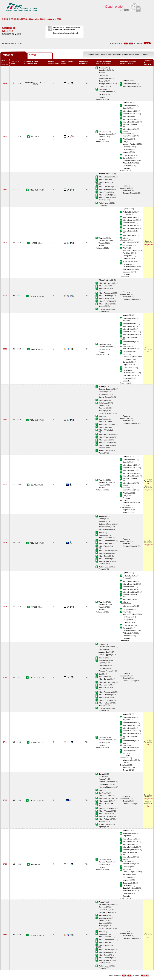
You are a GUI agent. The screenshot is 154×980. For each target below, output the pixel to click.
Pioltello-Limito (128, 84)
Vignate (126, 80)
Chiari (101, 76)
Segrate (126, 108)
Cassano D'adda (105, 92)
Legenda (145, 54)
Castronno (127, 166)
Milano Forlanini (129, 111)
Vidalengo (102, 86)
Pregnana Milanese (106, 529)
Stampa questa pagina (97, 54)
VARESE (34, 137)
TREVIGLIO (34, 190)
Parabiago (127, 147)
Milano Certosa (129, 136)
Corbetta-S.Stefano (106, 524)
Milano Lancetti (129, 129)
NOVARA (34, 485)
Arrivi (32, 55)
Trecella (101, 94)
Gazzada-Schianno (106, 389)
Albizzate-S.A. (128, 163)
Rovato (101, 73)
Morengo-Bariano (105, 84)
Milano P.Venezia (129, 119)
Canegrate (127, 149)
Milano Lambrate (129, 86)
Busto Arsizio (128, 155)
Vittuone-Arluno (129, 502)
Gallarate (126, 158)
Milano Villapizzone (124, 133)
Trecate (126, 512)
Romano (102, 81)
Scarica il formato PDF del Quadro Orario (124, 54)
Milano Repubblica (130, 122)
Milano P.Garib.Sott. (130, 125)
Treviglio (102, 89)
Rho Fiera (127, 139)
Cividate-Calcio (104, 78)
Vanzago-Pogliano (130, 144)
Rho (124, 142)
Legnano (126, 152)
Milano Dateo (128, 116)
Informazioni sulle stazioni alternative (66, 33)
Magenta (126, 510)
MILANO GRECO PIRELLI (35, 82)
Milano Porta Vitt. (129, 114)
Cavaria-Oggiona (129, 160)
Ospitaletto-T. (103, 70)
